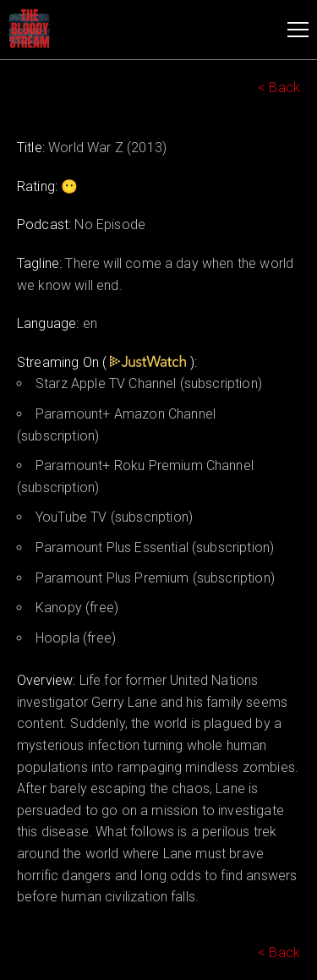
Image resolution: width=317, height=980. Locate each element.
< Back (279, 88)
